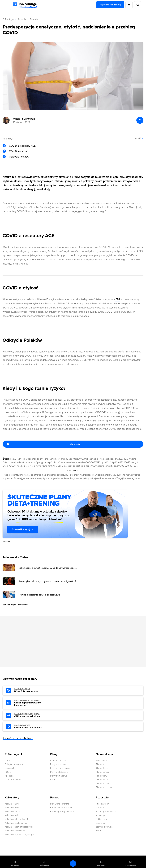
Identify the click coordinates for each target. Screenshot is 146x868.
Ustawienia (130, 865)
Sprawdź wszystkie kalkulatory (18, 738)
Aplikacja (9, 776)
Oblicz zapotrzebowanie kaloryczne (32, 703)
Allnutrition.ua (102, 783)
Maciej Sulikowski (24, 119)
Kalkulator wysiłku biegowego (19, 834)
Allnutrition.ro (102, 776)
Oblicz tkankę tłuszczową (32, 727)
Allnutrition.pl (102, 764)
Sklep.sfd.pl (101, 760)
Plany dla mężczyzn (60, 768)
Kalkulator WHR (12, 811)
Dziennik (15, 865)
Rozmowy (102, 865)
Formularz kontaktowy (61, 808)
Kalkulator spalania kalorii (17, 823)
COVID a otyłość (18, 151)
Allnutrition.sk (102, 772)
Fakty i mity (101, 819)
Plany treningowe (59, 776)
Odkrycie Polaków (19, 157)
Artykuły (22, 19)
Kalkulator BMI (12, 804)
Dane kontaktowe (13, 780)
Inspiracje (100, 815)
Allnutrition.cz (102, 768)
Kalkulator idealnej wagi (16, 819)
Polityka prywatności (15, 764)
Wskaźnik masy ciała (32, 690)
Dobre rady (101, 823)
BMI (118, 299)
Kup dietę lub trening (110, 5)
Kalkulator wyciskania (15, 831)
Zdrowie (34, 19)
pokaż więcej (73, 471)
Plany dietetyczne (59, 772)
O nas (8, 760)
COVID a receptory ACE (22, 146)
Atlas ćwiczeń (102, 804)
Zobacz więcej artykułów (15, 605)
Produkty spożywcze (106, 811)
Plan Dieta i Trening (60, 804)
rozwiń (138, 138)
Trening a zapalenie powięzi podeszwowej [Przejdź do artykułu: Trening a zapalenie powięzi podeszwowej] (40, 595)
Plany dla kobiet (58, 764)
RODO (8, 772)
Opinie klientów (58, 760)
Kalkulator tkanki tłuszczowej (19, 827)
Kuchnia (100, 808)
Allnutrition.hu (103, 780)
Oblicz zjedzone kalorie (32, 715)
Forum (99, 831)
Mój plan (44, 865)
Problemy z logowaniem (62, 811)
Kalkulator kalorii (13, 815)
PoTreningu (8, 19)
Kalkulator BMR (12, 808)
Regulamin (10, 768)
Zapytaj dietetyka (104, 827)
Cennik (54, 780)
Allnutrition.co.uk (104, 787)
